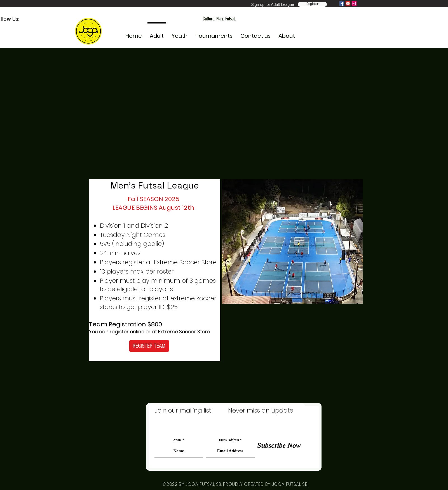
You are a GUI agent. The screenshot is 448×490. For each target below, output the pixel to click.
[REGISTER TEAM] (149, 346)
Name (177, 440)
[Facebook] (342, 3)
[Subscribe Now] (279, 445)
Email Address (229, 440)
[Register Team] (312, 4)
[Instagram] (354, 3)
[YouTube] (348, 3)
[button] (180, 33)
